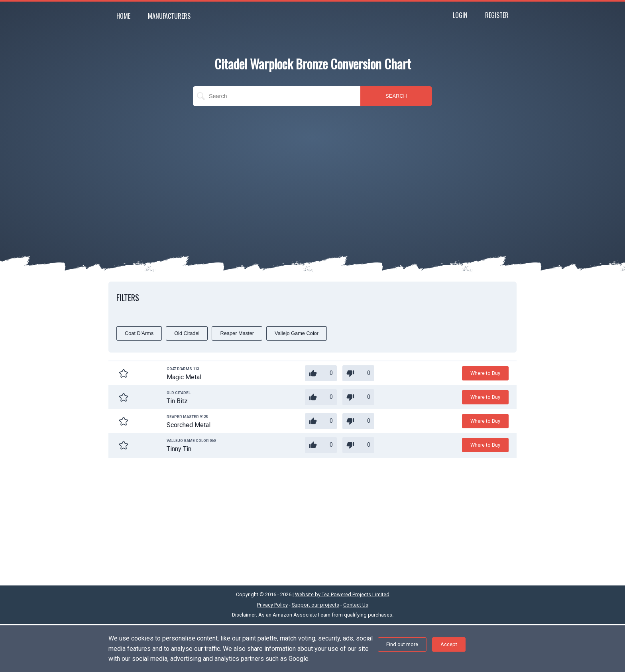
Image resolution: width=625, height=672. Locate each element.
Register (497, 15)
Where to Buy (485, 373)
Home (123, 16)
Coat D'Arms (139, 333)
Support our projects (315, 605)
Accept (449, 644)
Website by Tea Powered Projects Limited (342, 594)
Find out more (402, 644)
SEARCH (396, 96)
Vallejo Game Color (297, 333)
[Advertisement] (312, 170)
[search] (277, 96)
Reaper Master (237, 333)
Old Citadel (187, 333)
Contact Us (356, 605)
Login (460, 15)
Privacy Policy (272, 605)
